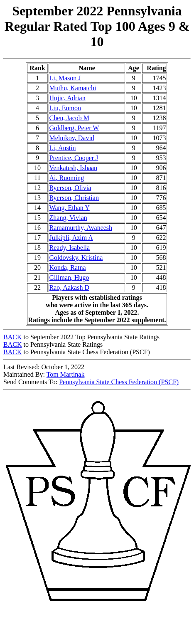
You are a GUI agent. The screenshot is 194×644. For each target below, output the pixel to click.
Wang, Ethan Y (70, 208)
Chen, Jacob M (69, 118)
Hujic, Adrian (68, 98)
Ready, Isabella (70, 248)
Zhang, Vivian (68, 218)
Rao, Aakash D (69, 287)
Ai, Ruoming (67, 178)
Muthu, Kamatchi (73, 88)
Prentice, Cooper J (74, 158)
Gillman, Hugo (69, 278)
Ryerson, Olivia (70, 188)
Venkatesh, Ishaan (74, 168)
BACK (12, 337)
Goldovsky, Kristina (76, 258)
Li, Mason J (65, 78)
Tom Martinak (66, 374)
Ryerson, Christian (74, 198)
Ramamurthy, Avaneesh (81, 228)
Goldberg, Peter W (74, 128)
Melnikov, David (72, 138)
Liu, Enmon (65, 108)
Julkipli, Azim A (71, 238)
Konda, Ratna (68, 268)
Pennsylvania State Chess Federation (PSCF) (119, 382)
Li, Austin (63, 148)
